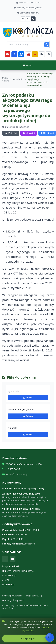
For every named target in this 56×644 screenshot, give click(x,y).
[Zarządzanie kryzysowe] (35, 54)
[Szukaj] (47, 45)
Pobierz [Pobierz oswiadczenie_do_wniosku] (28, 416)
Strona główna (6, 79)
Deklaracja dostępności (13, 600)
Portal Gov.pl (9, 575)
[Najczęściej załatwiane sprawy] (42, 54)
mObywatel (8, 585)
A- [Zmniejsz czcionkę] (28, 19)
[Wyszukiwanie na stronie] (28, 45)
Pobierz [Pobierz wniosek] (28, 434)
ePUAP (6, 580)
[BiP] (28, 54)
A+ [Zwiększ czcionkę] (23, 19)
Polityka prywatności (12, 596)
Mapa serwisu (33, 596)
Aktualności (18, 79)
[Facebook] (14, 54)
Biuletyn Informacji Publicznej (18, 571)
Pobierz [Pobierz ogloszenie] (28, 398)
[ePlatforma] (21, 54)
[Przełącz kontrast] (33, 19)
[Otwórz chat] (50, 637)
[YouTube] (7, 54)
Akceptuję (28, 638)
